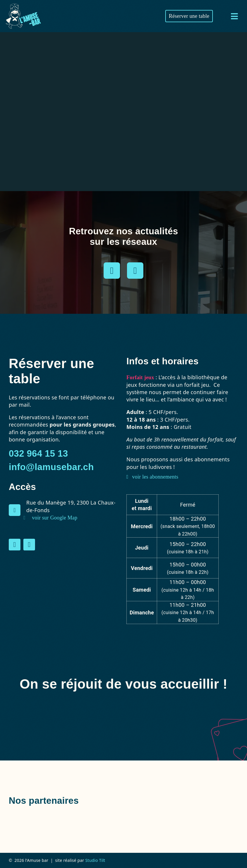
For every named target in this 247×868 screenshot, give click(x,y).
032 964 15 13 (38, 454)
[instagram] (112, 271)
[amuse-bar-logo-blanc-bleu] (23, 6)
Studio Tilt (95, 860)
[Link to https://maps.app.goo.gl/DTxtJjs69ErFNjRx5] (15, 510)
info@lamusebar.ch (51, 467)
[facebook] (135, 271)
